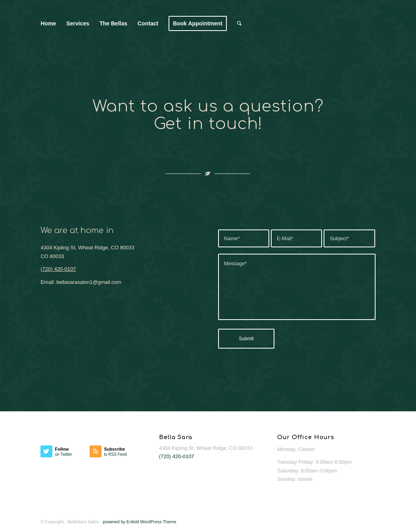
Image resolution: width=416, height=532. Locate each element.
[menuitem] (48, 23)
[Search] (239, 23)
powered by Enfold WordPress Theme (139, 522)
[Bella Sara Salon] (353, 23)
